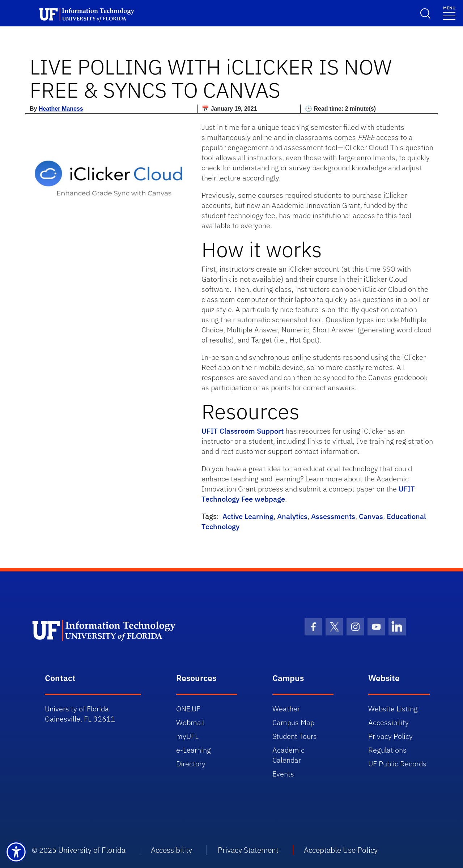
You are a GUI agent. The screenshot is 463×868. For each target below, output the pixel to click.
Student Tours (295, 736)
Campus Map (293, 722)
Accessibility (388, 722)
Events (283, 774)
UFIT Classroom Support (243, 431)
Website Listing (393, 709)
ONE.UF (188, 709)
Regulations (387, 750)
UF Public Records (397, 764)
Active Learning (248, 516)
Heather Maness (61, 109)
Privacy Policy (390, 736)
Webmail (190, 722)
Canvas (371, 516)
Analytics (292, 516)
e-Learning (194, 750)
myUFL (187, 736)
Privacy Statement (248, 850)
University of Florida (92, 850)
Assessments (333, 516)
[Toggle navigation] (449, 12)
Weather (286, 709)
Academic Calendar (288, 755)
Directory (191, 764)
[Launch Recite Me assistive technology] (16, 852)
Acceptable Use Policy (341, 850)
